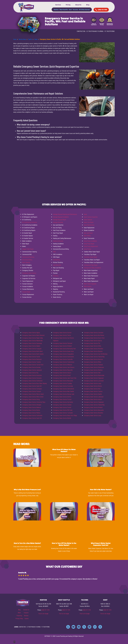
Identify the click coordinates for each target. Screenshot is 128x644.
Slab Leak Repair (88, 233)
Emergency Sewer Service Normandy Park (64, 349)
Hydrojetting (56, 260)
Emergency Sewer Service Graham (62, 405)
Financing (19, 615)
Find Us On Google (43, 614)
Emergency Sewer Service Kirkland (62, 346)
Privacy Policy (19, 618)
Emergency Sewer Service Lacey (92, 383)
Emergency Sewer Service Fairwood (63, 343)
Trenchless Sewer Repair (90, 257)
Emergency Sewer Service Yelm (92, 373)
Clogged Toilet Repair (28, 249)
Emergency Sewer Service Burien (31, 410)
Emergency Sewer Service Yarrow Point (33, 365)
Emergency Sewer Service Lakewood (32, 370)
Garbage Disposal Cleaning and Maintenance (65, 214)
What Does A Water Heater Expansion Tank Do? (101, 544)
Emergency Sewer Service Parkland (93, 365)
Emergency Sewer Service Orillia (92, 346)
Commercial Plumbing (28, 257)
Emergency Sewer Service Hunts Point (94, 338)
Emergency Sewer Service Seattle (93, 394)
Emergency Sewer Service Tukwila (31, 362)
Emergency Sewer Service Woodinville (32, 341)
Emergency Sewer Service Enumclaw (63, 386)
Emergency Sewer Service (29, 273)
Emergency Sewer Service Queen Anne (63, 351)
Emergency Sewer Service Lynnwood (94, 381)
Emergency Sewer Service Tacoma (93, 391)
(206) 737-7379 (45, 610)
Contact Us (26, 610)
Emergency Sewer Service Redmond (32, 359)
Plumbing (56, 276)
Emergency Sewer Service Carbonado (32, 415)
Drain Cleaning (26, 262)
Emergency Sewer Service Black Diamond (33, 335)
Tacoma (75, 10)
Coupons (26, 613)
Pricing (68, 5)
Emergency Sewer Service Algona (31, 333)
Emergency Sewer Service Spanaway (32, 343)
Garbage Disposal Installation (61, 217)
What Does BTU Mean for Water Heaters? (64, 450)
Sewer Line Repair (89, 222)
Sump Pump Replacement (91, 246)
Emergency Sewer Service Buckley (31, 367)
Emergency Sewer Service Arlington (32, 405)
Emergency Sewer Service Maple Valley (33, 338)
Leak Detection (57, 265)
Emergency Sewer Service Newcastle (63, 381)
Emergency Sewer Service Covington (32, 389)
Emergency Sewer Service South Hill (32, 418)
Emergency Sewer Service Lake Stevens (64, 367)
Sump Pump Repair (89, 244)
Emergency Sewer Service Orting (31, 399)
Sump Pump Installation (90, 241)
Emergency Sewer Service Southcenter (63, 357)
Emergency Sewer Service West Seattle (63, 391)
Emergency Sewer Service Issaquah (32, 349)
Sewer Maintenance (89, 225)
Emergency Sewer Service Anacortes (32, 375)
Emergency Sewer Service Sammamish (64, 389)
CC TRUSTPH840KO (92, 31)
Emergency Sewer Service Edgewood (94, 378)
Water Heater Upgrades (90, 284)
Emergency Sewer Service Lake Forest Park (65, 378)
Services (58, 5)
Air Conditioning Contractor (30, 222)
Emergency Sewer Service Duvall (62, 375)
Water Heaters (88, 286)
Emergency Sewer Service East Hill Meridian (96, 354)
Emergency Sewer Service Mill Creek (63, 410)
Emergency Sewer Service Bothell (62, 418)
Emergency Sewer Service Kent (92, 389)
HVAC (54, 252)
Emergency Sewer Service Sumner (62, 333)
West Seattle (64, 10)
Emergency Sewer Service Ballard (31, 346)
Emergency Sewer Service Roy (30, 373)
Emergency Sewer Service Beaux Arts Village (65, 415)
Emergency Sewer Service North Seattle (33, 354)
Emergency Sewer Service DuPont (62, 397)
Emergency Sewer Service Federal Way (94, 357)
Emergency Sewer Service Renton (93, 386)
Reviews (26, 615)
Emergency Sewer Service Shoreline (93, 349)
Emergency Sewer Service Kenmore (93, 359)
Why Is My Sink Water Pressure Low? (27, 490)
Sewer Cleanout (88, 220)
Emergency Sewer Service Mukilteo (93, 370)
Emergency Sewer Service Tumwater (63, 413)
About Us (78, 5)
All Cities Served (84, 10)
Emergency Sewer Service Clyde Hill (32, 386)
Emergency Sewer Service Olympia (93, 351)
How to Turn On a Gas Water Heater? (27, 543)
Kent (70, 10)
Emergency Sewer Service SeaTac (93, 341)
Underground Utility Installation (92, 268)
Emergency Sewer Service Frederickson (64, 362)
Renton (56, 10)
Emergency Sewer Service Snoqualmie (63, 354)
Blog (88, 5)
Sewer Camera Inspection (91, 217)
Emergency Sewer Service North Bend (32, 351)
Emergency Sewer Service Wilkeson (63, 365)
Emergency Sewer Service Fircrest (62, 399)
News (19, 613)
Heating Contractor (58, 241)
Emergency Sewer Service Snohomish (32, 381)
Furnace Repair (26, 292)
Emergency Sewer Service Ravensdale (94, 375)
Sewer (85, 214)
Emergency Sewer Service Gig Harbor (63, 402)
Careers (27, 618)
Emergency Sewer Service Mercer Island (33, 394)
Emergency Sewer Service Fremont (32, 391)
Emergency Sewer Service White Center (33, 397)
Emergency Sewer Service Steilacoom (94, 367)
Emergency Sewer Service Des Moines (94, 335)
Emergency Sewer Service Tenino (62, 335)
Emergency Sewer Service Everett (62, 407)
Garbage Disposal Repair (60, 220)
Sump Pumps (87, 249)
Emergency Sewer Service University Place (34, 402)
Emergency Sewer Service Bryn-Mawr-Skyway (34, 383)
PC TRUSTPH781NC (110, 31)
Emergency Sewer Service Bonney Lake (64, 394)
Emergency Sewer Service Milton (93, 362)
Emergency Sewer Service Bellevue (32, 407)
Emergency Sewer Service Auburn (62, 373)
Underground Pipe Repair (91, 265)
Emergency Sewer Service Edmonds (32, 378)
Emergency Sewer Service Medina (31, 413)
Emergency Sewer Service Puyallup (62, 383)
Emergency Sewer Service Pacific (31, 357)
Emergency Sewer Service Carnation (94, 333)
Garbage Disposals (58, 222)
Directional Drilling (27, 260)
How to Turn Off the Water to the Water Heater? (64, 544)
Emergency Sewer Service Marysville (63, 370)
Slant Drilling (87, 236)
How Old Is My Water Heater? (101, 490)
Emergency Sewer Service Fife (92, 343)
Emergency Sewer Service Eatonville (63, 359)
